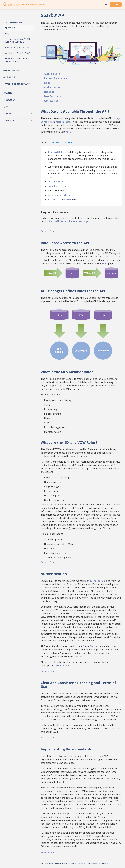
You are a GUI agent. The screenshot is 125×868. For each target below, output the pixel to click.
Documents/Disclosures (60, 195)
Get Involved (51, 101)
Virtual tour (54, 199)
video (69, 199)
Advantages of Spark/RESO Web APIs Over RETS (17, 40)
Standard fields (56, 152)
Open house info (57, 186)
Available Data (52, 74)
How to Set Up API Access (17, 47)
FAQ (7, 33)
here (68, 132)
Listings (116, 118)
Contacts (46, 122)
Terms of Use (62, 665)
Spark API (10, 28)
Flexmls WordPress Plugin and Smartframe (17, 60)
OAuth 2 (94, 646)
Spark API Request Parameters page (68, 221)
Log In (116, 4)
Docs (105, 5)
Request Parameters (56, 78)
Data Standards (53, 96)
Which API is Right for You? (17, 53)
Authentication (53, 87)
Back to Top (47, 231)
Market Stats (63, 122)
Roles (47, 83)
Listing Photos (55, 181)
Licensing (49, 92)
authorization (97, 581)
